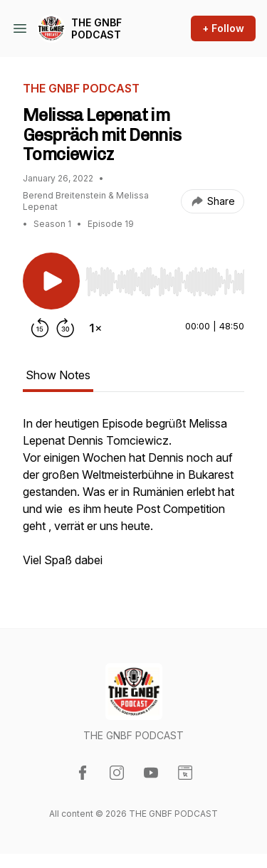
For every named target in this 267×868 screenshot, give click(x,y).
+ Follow (223, 28)
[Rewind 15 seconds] (40, 328)
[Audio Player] (165, 277)
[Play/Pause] (51, 281)
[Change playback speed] (95, 328)
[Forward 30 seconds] (66, 328)
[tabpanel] (133, 499)
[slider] (165, 282)
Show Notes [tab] (58, 375)
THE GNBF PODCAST (96, 29)
